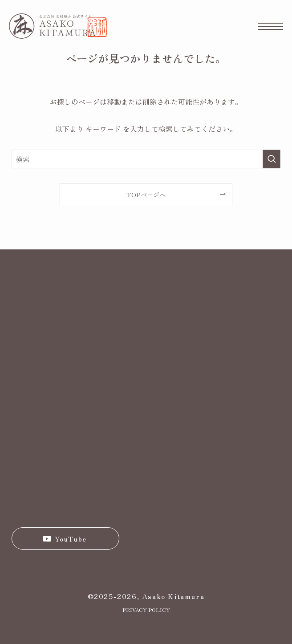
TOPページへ (146, 194)
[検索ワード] (146, 159)
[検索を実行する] (272, 159)
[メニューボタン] (270, 26)
